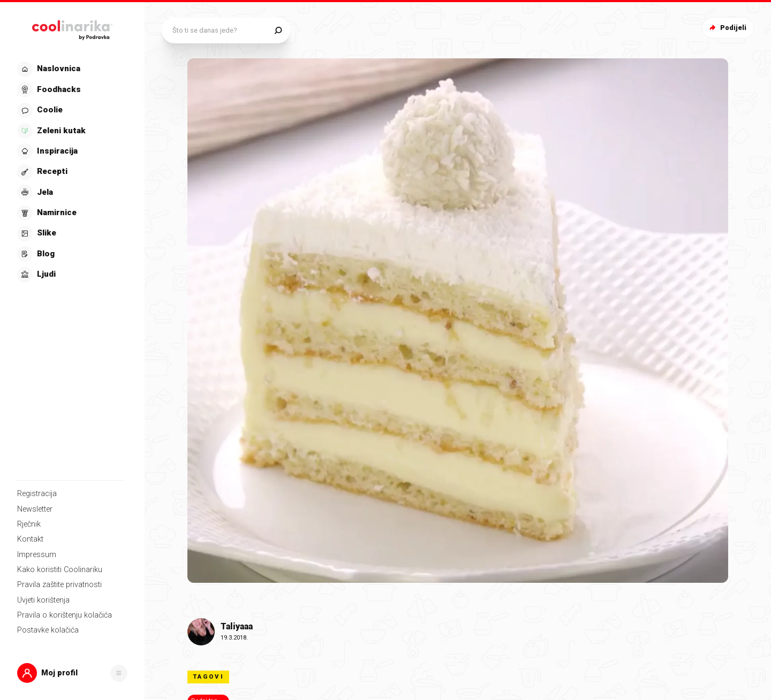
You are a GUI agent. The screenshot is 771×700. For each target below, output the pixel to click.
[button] (72, 673)
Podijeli (727, 28)
